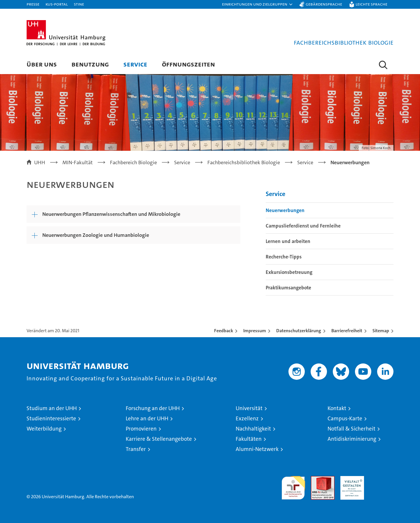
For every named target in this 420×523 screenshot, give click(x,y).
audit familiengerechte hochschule (293, 485)
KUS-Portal (57, 4)
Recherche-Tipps (284, 257)
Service (135, 64)
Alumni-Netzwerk (257, 449)
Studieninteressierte (51, 418)
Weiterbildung (44, 429)
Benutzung (90, 64)
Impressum (255, 331)
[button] (258, 4)
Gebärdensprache (324, 4)
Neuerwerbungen (285, 210)
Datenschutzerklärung (299, 331)
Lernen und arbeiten (288, 241)
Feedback (224, 331)
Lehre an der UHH (147, 418)
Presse (33, 4)
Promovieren (141, 429)
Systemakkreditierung (382, 479)
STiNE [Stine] (79, 4)
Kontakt (337, 408)
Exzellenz (247, 418)
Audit (316, 479)
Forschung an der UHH (153, 408)
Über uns (42, 64)
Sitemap (381, 331)
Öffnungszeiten (188, 64)
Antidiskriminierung (352, 439)
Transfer (136, 449)
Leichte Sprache (371, 4)
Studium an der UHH (52, 408)
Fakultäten (249, 439)
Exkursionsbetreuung (289, 272)
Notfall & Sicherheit (351, 429)
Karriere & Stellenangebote (159, 439)
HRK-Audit (351, 479)
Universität (249, 408)
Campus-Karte (345, 418)
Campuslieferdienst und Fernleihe (303, 226)
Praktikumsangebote (288, 288)
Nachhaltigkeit (253, 429)
